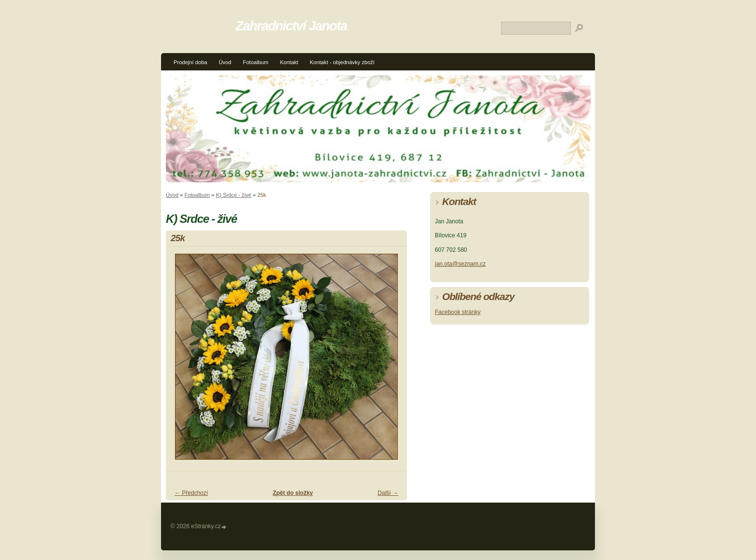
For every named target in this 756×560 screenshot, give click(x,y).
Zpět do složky (293, 493)
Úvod (225, 62)
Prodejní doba (190, 62)
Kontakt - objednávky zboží (342, 62)
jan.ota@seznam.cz (460, 264)
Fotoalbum (256, 62)
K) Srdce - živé (234, 195)
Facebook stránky (458, 312)
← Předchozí (191, 493)
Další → (388, 493)
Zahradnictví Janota (291, 26)
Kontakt (289, 62)
